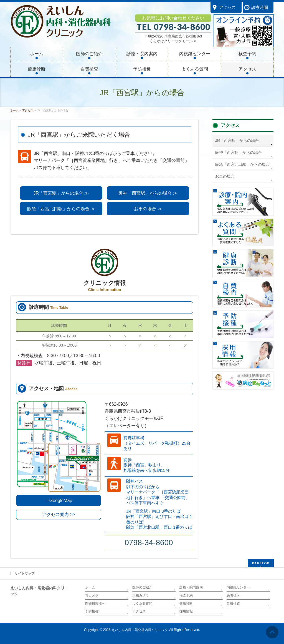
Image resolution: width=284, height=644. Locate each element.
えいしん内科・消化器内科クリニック (140, 630)
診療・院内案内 (191, 587)
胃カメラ (92, 595)
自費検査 (233, 603)
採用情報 (186, 611)
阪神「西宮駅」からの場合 (239, 152)
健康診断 (186, 603)
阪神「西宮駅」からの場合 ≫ (148, 193)
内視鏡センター (238, 587)
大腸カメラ (141, 595)
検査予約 (186, 595)
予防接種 (92, 611)
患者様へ (233, 595)
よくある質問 (142, 603)
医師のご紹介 (142, 587)
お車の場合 (225, 176)
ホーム (90, 587)
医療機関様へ (95, 603)
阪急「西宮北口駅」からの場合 (242, 164)
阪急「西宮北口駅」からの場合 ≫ (61, 209)
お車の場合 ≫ (148, 209)
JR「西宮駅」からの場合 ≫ (61, 193)
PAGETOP (261, 563)
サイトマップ (25, 573)
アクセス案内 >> (59, 514)
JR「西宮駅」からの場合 (237, 141)
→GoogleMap (59, 501)
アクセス (230, 125)
